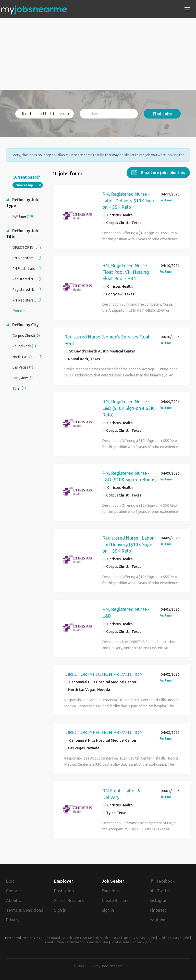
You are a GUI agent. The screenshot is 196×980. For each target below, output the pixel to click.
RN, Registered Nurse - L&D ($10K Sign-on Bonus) (130, 476)
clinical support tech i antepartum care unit (29, 185)
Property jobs (141, 942)
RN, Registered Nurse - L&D (126, 612)
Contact (14, 891)
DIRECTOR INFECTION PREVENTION (104, 674)
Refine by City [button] (25, 324)
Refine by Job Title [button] (22, 233)
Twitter (164, 891)
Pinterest (158, 910)
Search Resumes (69, 900)
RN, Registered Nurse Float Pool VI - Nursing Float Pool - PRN (126, 272)
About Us (15, 900)
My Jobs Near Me (109, 966)
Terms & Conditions (25, 910)
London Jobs (120, 942)
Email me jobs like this (162, 172)
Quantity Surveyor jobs (139, 938)
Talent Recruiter (97, 942)
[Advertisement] (98, 54)
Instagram (159, 900)
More (17, 310)
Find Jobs (162, 114)
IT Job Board (51, 938)
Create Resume (116, 900)
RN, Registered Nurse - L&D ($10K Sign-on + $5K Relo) (128, 408)
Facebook (166, 881)
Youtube (157, 920)
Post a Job (64, 891)
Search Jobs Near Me (77, 938)
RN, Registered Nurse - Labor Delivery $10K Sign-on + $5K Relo (129, 200)
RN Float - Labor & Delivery (121, 794)
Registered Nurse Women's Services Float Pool (107, 340)
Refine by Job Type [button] (22, 202)
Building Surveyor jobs (174, 938)
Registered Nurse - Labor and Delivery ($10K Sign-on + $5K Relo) (128, 544)
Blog (10, 881)
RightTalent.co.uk (108, 938)
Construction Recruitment (64, 942)
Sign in (60, 910)
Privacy (13, 920)
